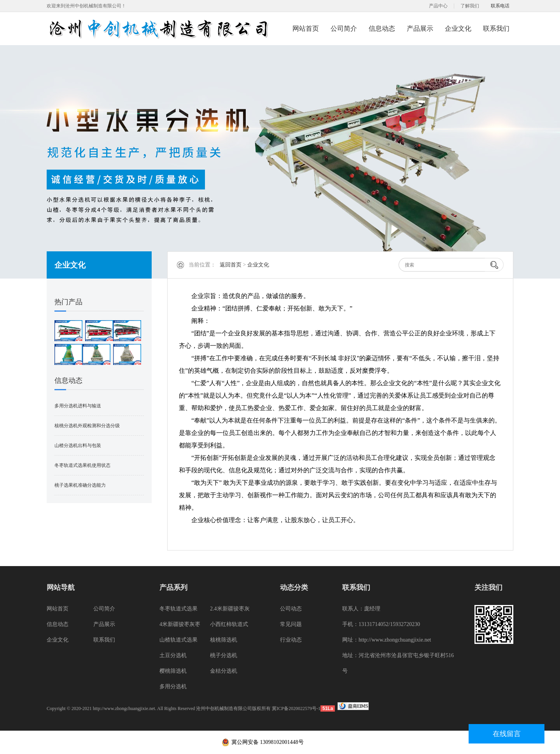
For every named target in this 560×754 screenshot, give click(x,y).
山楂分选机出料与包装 (78, 445)
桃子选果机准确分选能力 (80, 485)
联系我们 (496, 29)
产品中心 (438, 6)
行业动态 (291, 640)
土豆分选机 (173, 655)
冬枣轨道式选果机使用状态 (82, 465)
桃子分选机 (224, 655)
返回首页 (231, 265)
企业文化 (458, 29)
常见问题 (291, 624)
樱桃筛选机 (173, 671)
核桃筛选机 (224, 640)
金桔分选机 (224, 671)
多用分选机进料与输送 (78, 406)
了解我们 (470, 6)
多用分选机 (173, 686)
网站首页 (306, 29)
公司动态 (291, 609)
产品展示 (420, 29)
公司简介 (344, 29)
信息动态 (382, 29)
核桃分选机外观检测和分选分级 (87, 426)
